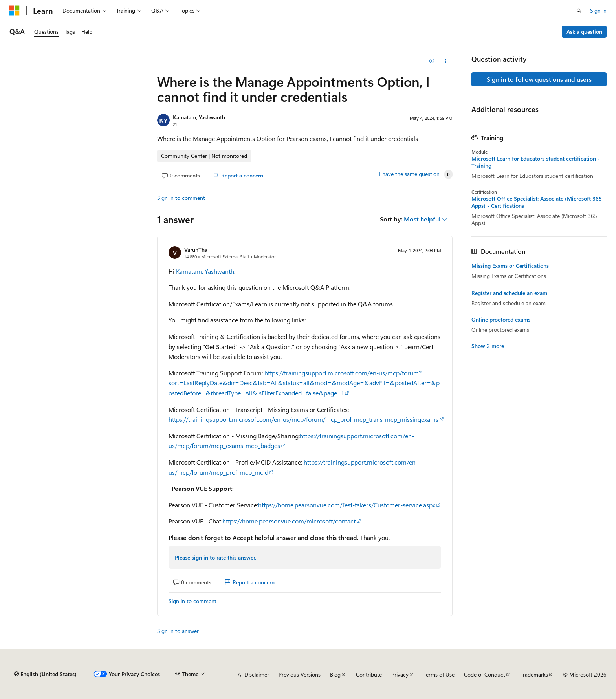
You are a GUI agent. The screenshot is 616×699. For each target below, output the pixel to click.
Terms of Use (439, 674)
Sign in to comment (181, 198)
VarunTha (196, 250)
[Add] (432, 61)
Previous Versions (300, 674)
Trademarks (534, 674)
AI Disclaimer (253, 674)
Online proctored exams (501, 320)
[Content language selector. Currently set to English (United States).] (45, 674)
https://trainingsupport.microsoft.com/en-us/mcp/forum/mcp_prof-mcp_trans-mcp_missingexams (303, 419)
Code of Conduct (485, 674)
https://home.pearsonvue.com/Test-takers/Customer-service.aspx (347, 505)
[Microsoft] (15, 11)
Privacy (400, 674)
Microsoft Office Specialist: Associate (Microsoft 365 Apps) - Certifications (537, 202)
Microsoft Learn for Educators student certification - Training (536, 162)
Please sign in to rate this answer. (215, 557)
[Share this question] (446, 61)
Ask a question (584, 32)
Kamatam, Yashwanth (199, 117)
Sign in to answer (178, 631)
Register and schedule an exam (509, 293)
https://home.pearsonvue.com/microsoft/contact (289, 521)
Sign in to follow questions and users (539, 79)
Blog (335, 674)
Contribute (369, 674)
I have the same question (409, 174)
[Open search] (579, 11)
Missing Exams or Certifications (510, 266)
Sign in (598, 10)
